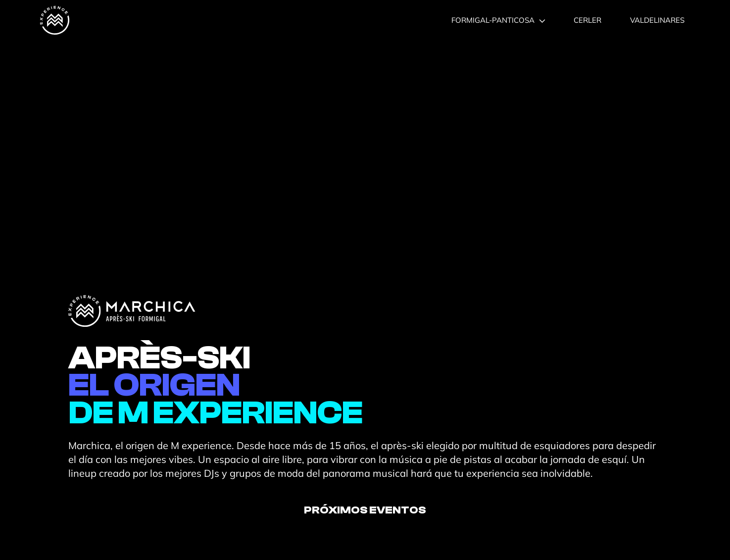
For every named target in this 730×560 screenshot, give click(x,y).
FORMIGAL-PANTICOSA (498, 20)
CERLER (587, 20)
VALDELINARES (657, 20)
